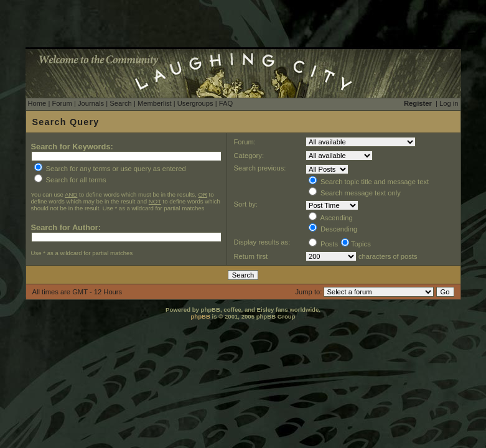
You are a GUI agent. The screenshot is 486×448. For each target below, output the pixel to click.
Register (418, 103)
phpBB (200, 316)
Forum (62, 103)
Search (120, 103)
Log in (449, 103)
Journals (91, 103)
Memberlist (155, 103)
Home (37, 103)
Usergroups (195, 103)
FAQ (226, 103)
